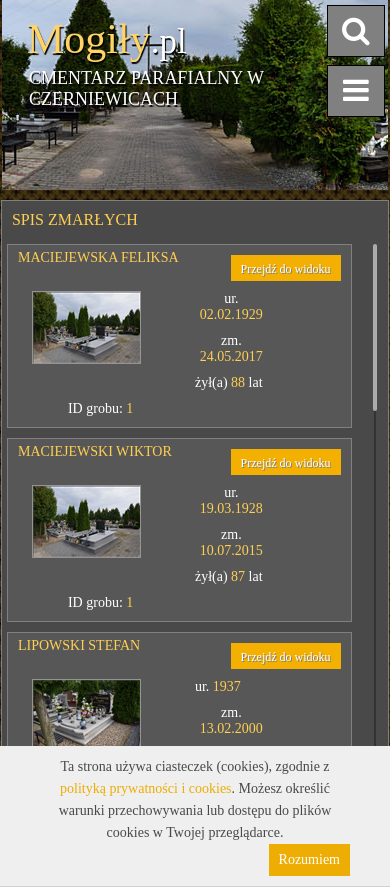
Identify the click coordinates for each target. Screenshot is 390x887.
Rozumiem (309, 859)
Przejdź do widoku (286, 269)
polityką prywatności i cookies (145, 788)
